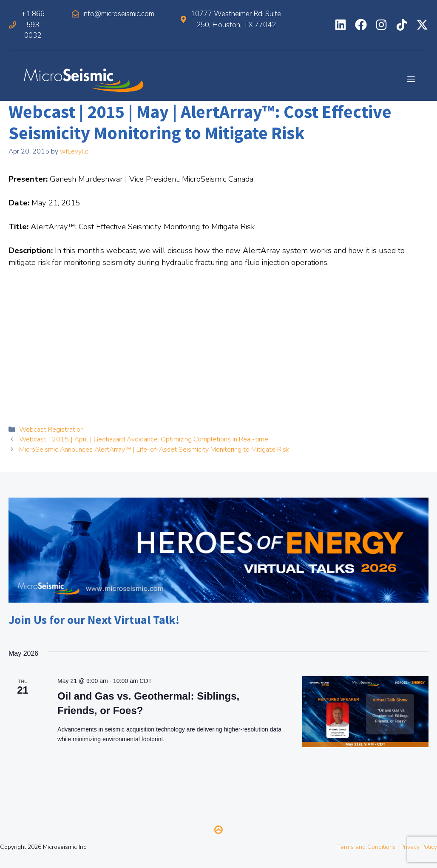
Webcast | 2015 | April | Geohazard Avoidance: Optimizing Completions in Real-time (144, 439)
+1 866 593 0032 (33, 25)
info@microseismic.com (118, 14)
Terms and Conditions (366, 847)
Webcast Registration (51, 430)
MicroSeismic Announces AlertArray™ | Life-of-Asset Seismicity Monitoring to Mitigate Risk (154, 450)
